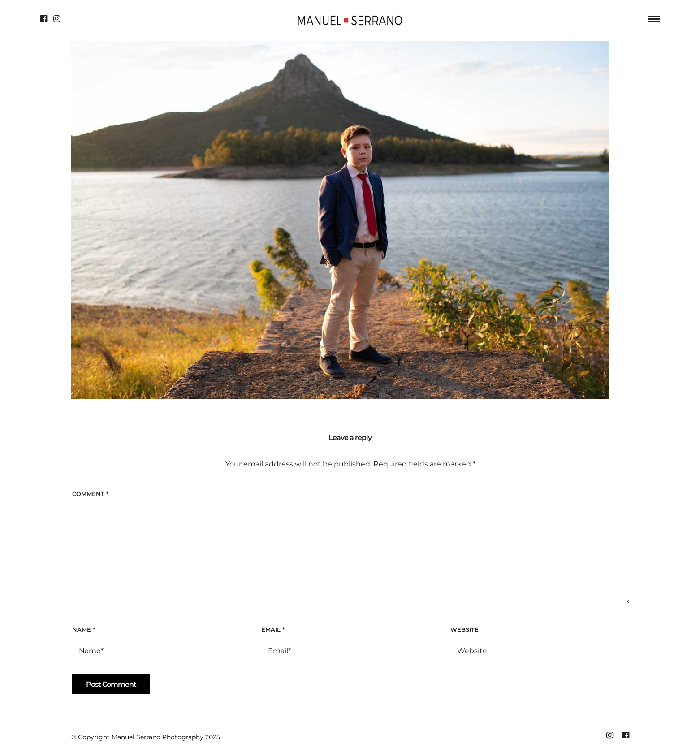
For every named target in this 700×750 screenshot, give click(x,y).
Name (84, 629)
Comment (90, 494)
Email (273, 629)
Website (465, 629)
